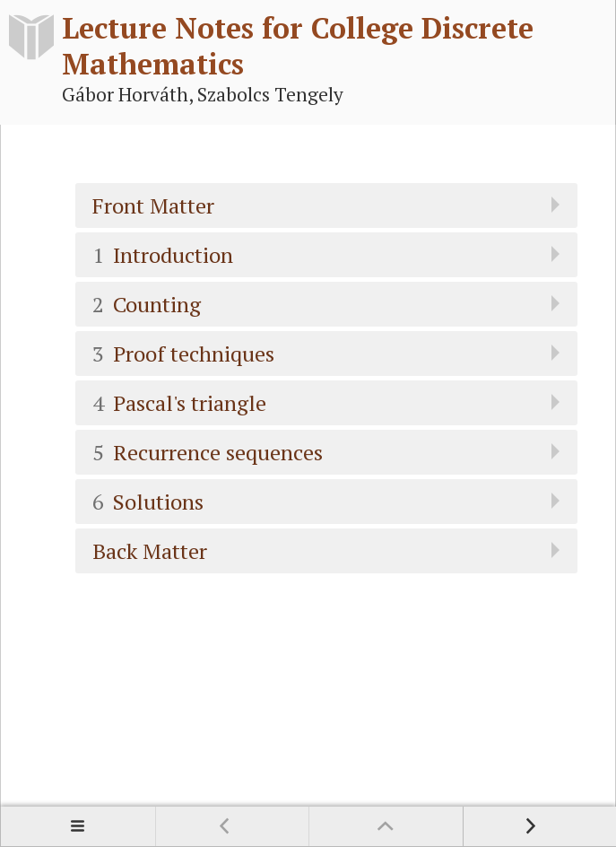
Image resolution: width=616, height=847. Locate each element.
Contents (78, 826)
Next (540, 826)
